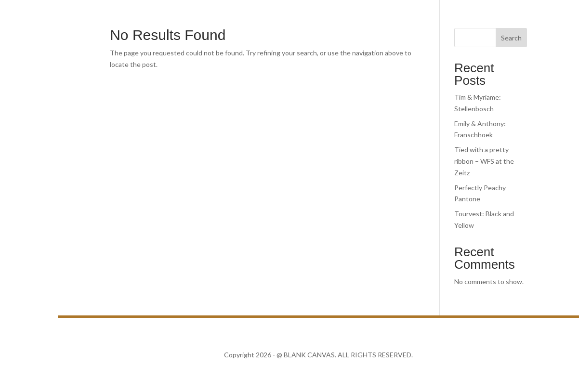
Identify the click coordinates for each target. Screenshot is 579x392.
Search (511, 38)
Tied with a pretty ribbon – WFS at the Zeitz (484, 161)
